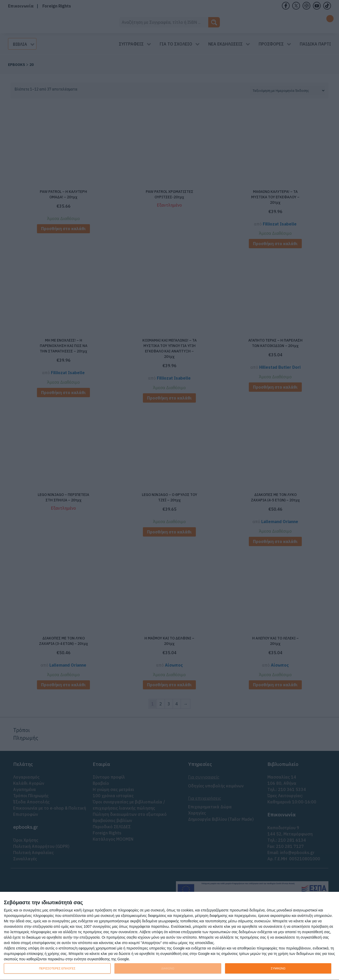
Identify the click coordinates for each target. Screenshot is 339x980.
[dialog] (169, 936)
